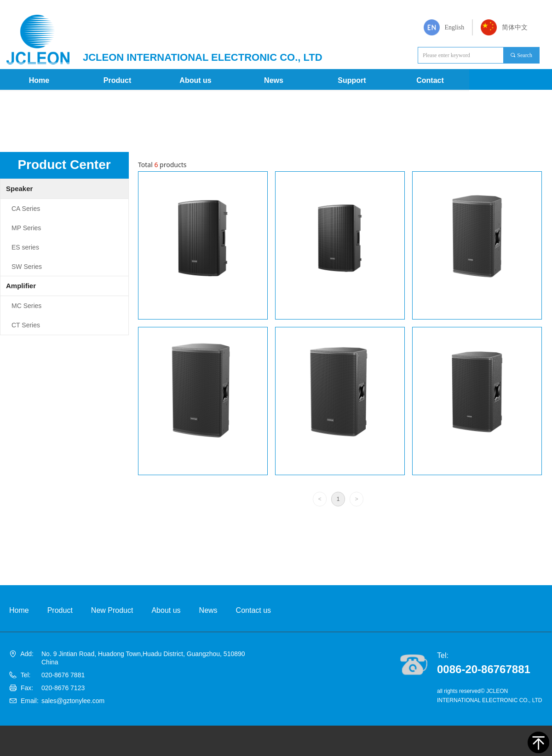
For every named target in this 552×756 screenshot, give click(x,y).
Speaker (19, 189)
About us (195, 80)
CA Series (26, 209)
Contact (430, 80)
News (274, 80)
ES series (25, 247)
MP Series (26, 228)
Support (352, 80)
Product (117, 80)
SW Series (27, 267)
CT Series (26, 325)
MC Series (26, 306)
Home (39, 80)
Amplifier (21, 286)
